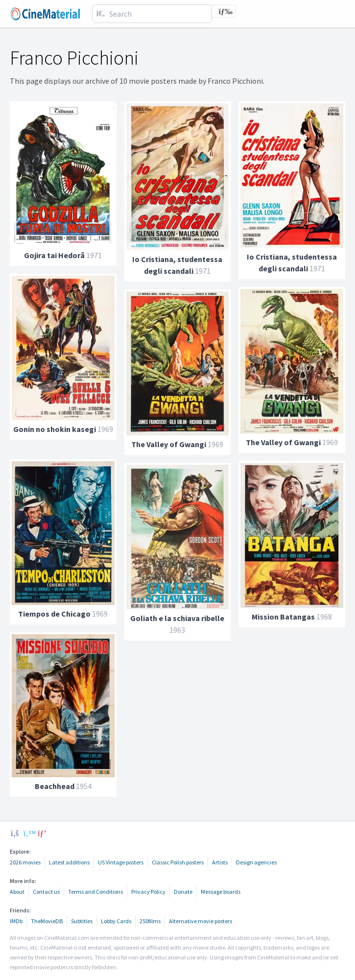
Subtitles (82, 921)
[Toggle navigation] (224, 11)
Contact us (46, 892)
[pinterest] (42, 833)
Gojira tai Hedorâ (54, 255)
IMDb (16, 921)
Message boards (221, 892)
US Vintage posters (121, 862)
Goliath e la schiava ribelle (177, 618)
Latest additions (69, 862)
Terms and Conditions (95, 892)
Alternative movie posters (201, 921)
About (17, 892)
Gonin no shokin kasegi (55, 429)
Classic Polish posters (178, 862)
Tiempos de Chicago (54, 614)
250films (150, 921)
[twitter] (28, 833)
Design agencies (256, 862)
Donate (183, 892)
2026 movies (25, 862)
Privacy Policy (148, 892)
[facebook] (15, 833)
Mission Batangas (283, 617)
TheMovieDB (47, 921)
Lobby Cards (116, 921)
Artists (220, 862)
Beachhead (55, 786)
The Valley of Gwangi (283, 442)
